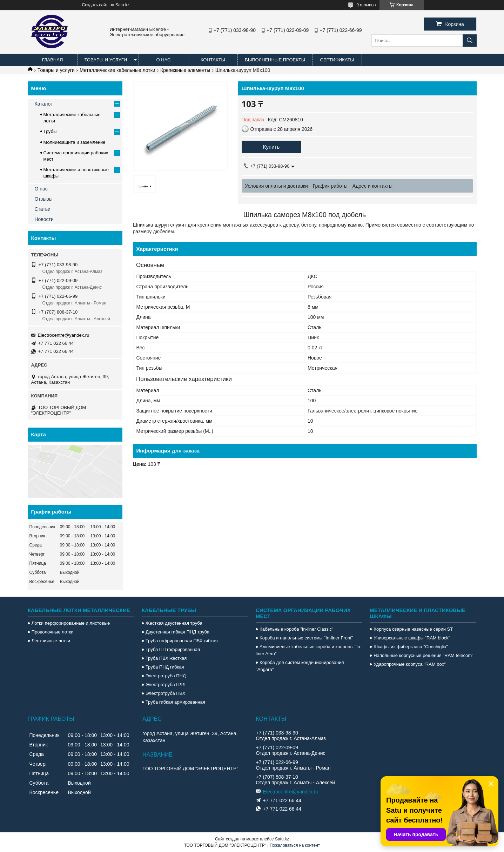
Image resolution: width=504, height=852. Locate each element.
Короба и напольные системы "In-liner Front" (306, 638)
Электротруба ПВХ (165, 693)
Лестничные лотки (51, 641)
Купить (271, 147)
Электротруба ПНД (166, 676)
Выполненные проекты (275, 60)
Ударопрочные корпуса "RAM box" (410, 664)
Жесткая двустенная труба (174, 623)
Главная (53, 60)
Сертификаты (337, 60)
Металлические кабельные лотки (117, 70)
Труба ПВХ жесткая (166, 658)
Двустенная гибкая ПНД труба (177, 632)
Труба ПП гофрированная (173, 649)
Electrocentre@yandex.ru (64, 335)
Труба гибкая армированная (175, 702)
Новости (44, 219)
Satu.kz (282, 839)
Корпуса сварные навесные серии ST (413, 629)
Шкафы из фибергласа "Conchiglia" (411, 647)
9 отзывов (366, 5)
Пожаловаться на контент (295, 845)
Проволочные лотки (53, 632)
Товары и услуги (106, 60)
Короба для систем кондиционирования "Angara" (300, 666)
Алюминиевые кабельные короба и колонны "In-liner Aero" (309, 650)
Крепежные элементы (185, 70)
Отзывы (44, 199)
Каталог (44, 104)
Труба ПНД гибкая (165, 667)
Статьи (43, 209)
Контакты (213, 60)
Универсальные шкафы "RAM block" (412, 638)
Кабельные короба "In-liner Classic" (297, 629)
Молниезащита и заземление (75, 142)
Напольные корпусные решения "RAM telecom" (423, 655)
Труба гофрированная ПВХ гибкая (182, 641)
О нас (164, 60)
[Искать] (470, 41)
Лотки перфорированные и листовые (71, 623)
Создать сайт (95, 5)
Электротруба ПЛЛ (166, 685)
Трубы (50, 131)
